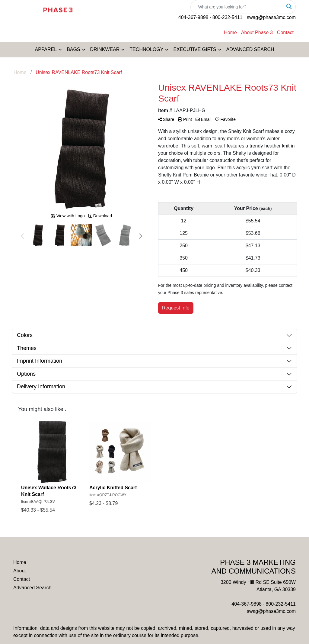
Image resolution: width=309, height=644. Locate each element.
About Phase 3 (257, 32)
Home (230, 32)
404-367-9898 (193, 17)
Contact (285, 32)
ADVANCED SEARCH (250, 49)
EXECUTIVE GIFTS (195, 49)
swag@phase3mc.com (271, 17)
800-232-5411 (228, 17)
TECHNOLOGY (146, 49)
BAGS (73, 49)
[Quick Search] (237, 7)
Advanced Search (32, 588)
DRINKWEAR (105, 49)
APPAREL (46, 49)
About (20, 571)
